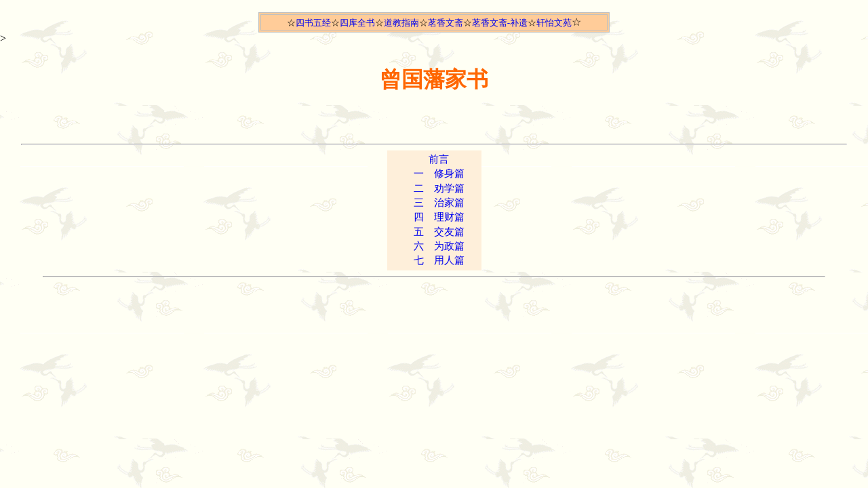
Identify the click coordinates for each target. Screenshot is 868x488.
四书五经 (313, 23)
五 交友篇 (439, 232)
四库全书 (357, 23)
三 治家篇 (439, 203)
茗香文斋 (446, 23)
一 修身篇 (439, 174)
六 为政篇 (439, 246)
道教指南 (401, 23)
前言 (439, 159)
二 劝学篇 (439, 188)
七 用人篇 (439, 260)
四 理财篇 (439, 217)
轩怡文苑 (554, 23)
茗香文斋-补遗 (500, 23)
